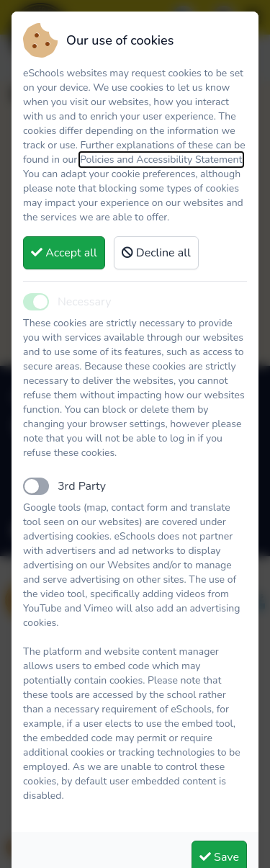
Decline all (156, 253)
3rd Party (82, 486)
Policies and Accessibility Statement (161, 160)
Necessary (84, 302)
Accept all (64, 253)
